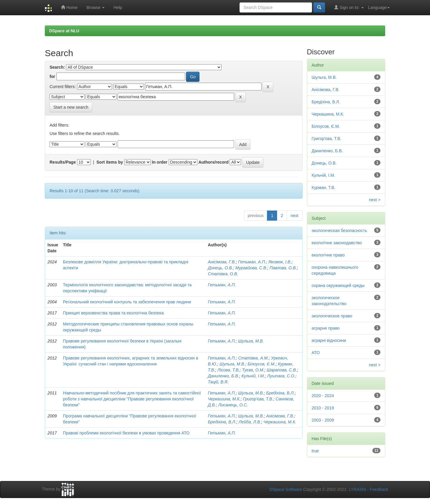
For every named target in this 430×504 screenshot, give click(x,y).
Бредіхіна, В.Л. (280, 393)
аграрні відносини (329, 340)
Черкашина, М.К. (224, 399)
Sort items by (110, 162)
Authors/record (213, 162)
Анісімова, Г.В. (222, 262)
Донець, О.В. (220, 268)
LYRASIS (357, 489)
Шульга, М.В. (251, 341)
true (315, 451)
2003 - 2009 (323, 420)
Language (379, 7)
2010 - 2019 (323, 408)
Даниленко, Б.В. (224, 376)
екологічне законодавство (337, 243)
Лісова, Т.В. (228, 370)
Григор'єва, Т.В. (258, 399)
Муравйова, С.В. (251, 268)
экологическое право (332, 316)
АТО (316, 353)
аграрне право (326, 328)
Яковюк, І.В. (280, 262)
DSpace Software (286, 489)
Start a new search (71, 107)
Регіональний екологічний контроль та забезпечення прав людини (127, 302)
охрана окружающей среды (338, 285)
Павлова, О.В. (283, 268)
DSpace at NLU (64, 31)
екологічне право (328, 255)
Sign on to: (349, 7)
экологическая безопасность (340, 231)
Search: (57, 67)
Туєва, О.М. (253, 370)
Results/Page (63, 162)
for (52, 76)
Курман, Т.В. (324, 188)
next (294, 216)
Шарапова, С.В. (282, 370)
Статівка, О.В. (223, 274)
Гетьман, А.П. (252, 262)
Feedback (379, 489)
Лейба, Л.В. (250, 422)
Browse (96, 7)
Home (69, 7)
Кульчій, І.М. (253, 376)
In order (160, 162)
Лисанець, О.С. (233, 405)
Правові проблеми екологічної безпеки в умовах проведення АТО (126, 433)
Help (118, 7)
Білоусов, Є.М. (262, 364)
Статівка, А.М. (253, 358)
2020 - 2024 (323, 396)
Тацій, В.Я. (218, 382)
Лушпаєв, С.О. (281, 376)
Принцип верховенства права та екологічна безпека (113, 313)
